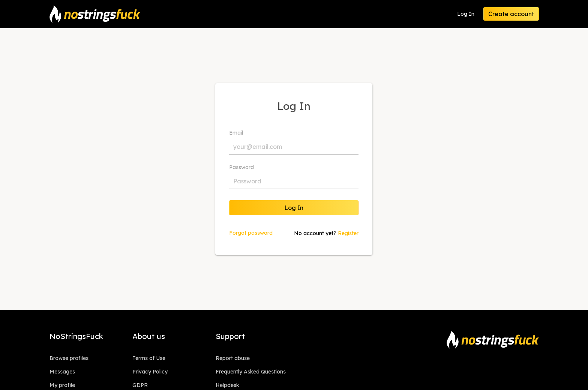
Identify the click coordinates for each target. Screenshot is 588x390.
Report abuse (233, 358)
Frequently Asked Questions (251, 372)
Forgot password (251, 233)
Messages (62, 372)
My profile (62, 385)
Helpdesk (227, 385)
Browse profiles (69, 358)
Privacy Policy (150, 372)
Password (241, 167)
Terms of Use (149, 358)
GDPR (140, 385)
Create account (511, 14)
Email (236, 133)
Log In (466, 14)
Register (348, 233)
